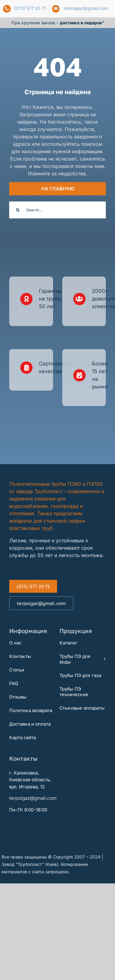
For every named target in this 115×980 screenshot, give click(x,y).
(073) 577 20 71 (30, 8)
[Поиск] (18, 210)
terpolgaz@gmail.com (86, 8)
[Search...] (57, 210)
